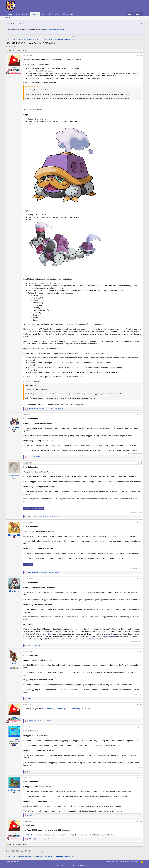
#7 (141, 705)
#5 (141, 579)
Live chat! (70, 14)
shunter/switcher (44, 634)
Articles (25, 14)
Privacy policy (124, 862)
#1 (141, 56)
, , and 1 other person (46, 409)
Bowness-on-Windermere (107, 636)
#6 (141, 651)
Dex (17, 14)
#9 (141, 778)
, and (40, 721)
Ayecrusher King (58, 709)
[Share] (138, 56)
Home (10, 14)
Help (132, 862)
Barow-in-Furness (89, 639)
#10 (141, 821)
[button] (15, 18)
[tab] (73, 36)
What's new (10, 18)
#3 (141, 463)
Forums (35, 14)
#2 (141, 415)
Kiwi (88, 709)
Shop (43, 14)
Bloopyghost (47, 709)
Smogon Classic (13, 862)
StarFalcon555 (71, 709)
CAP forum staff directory (55, 30)
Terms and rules (112, 862)
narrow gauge (107, 631)
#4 (141, 523)
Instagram (19, 23)
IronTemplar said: (31, 86)
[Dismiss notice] (141, 23)
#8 (141, 727)
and (34, 457)
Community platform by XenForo (74, 866)
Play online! (56, 14)
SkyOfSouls (82, 709)
